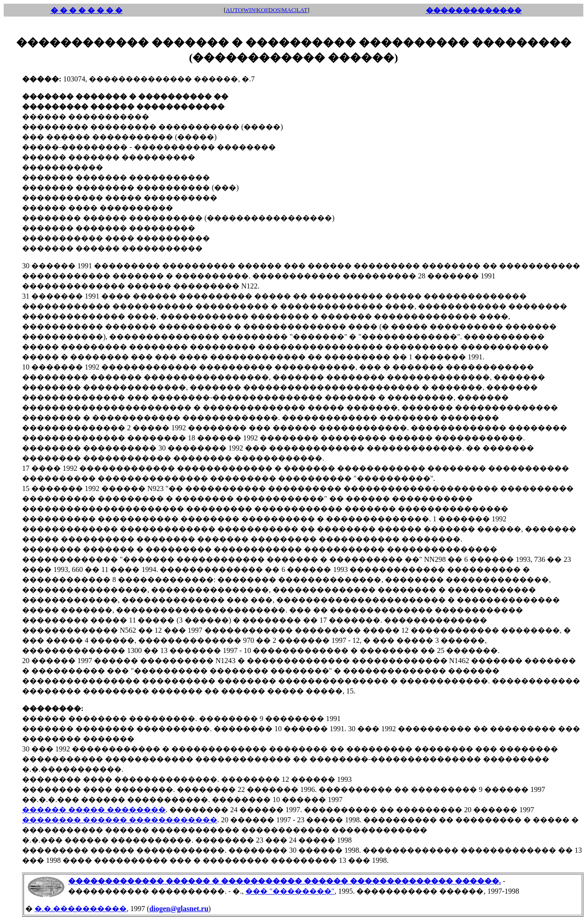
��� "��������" (290, 891)
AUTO (234, 10)
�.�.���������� (81, 909)
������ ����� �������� (94, 810)
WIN (250, 10)
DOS (274, 10)
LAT (302, 10)
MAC (289, 10)
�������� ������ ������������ (120, 820)
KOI (262, 10)
